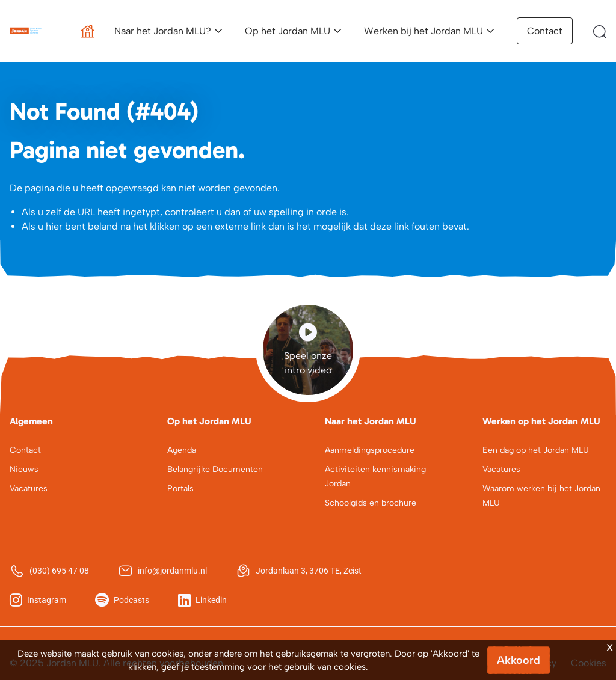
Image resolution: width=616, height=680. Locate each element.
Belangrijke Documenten (215, 469)
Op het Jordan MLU (288, 31)
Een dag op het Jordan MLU (536, 450)
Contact (545, 31)
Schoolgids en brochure (371, 503)
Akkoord (519, 660)
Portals (180, 489)
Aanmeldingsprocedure (370, 450)
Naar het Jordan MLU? (163, 31)
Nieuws (24, 469)
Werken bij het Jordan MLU (423, 31)
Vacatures (29, 489)
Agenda (182, 450)
